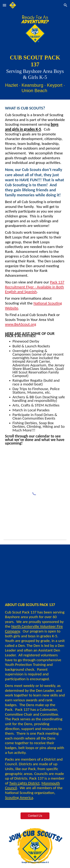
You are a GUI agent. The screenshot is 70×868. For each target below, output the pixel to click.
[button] (4, 5)
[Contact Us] (35, 816)
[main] (35, 74)
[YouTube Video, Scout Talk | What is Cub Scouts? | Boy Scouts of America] (35, 570)
